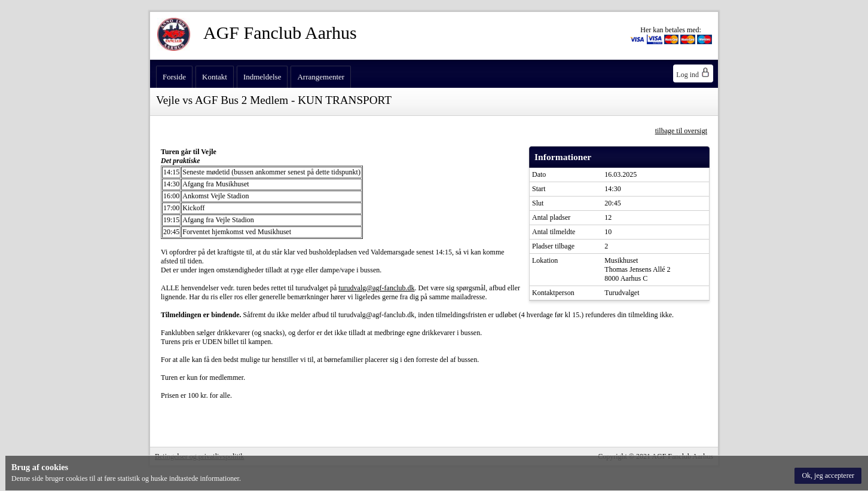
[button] (828, 476)
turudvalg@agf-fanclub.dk (376, 288)
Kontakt (215, 77)
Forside (174, 77)
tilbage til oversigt (681, 131)
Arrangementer (321, 77)
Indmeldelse (262, 77)
